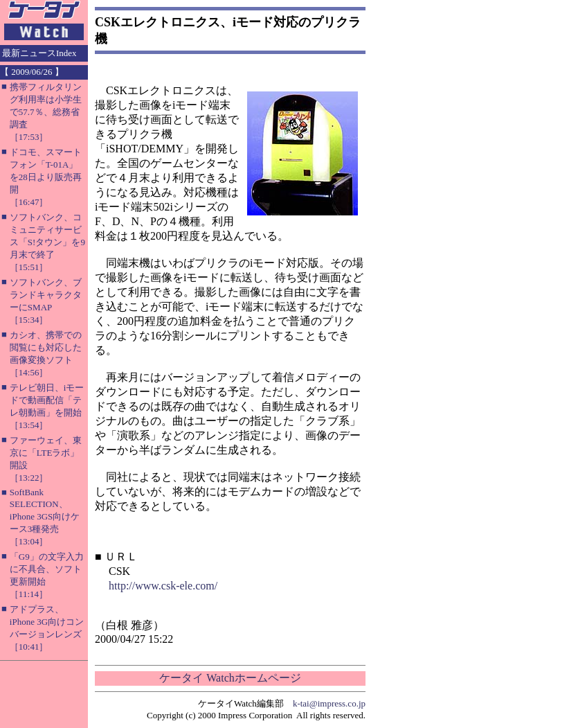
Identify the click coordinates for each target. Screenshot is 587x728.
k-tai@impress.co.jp (329, 703)
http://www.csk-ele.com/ (163, 586)
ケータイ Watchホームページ (230, 678)
